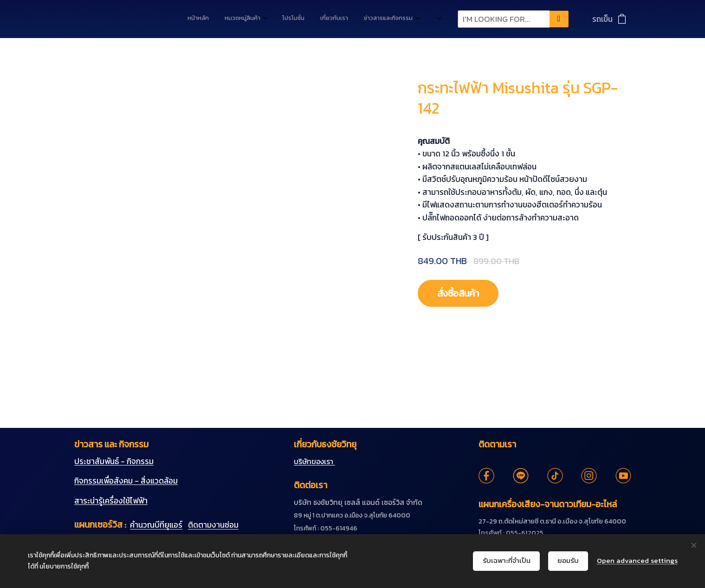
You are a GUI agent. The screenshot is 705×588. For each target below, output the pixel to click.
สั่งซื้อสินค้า (462, 293)
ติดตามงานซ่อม (213, 525)
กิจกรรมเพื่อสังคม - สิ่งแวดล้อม (126, 481)
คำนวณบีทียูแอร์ (156, 525)
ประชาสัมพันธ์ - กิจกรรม (114, 461)
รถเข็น (602, 19)
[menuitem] (334, 19)
